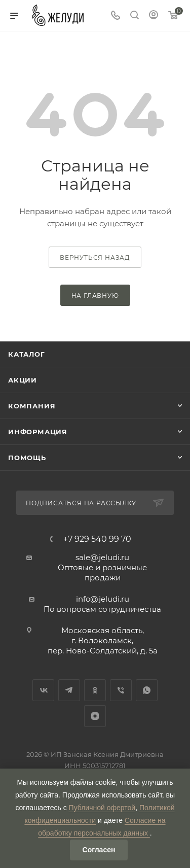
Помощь (27, 458)
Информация (38, 432)
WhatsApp (147, 690)
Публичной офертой (102, 808)
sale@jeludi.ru (102, 557)
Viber (121, 690)
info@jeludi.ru (103, 599)
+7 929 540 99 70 (97, 539)
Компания (32, 406)
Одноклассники (95, 690)
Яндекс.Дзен (95, 716)
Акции (23, 380)
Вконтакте (43, 690)
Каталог (27, 354)
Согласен (99, 850)
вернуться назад (95, 257)
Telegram (69, 690)
